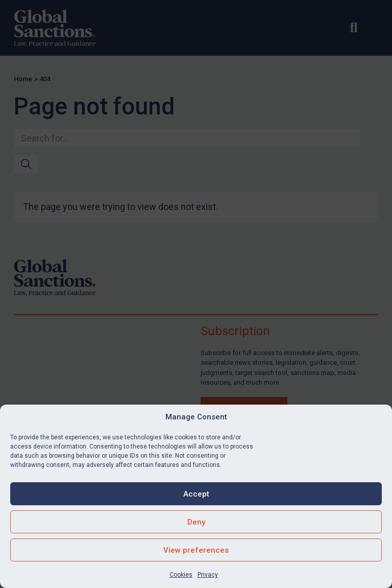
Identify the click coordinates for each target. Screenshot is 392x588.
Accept (196, 494)
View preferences (196, 550)
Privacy (208, 575)
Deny (196, 522)
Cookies (181, 575)
